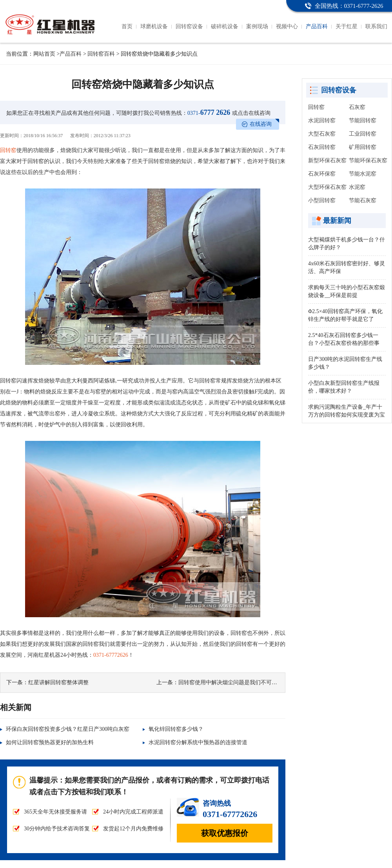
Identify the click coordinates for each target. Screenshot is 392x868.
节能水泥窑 (363, 174)
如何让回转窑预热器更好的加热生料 (50, 742)
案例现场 (257, 26)
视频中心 (287, 26)
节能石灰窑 (363, 200)
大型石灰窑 (322, 134)
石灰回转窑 (322, 147)
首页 (127, 26)
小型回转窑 (322, 200)
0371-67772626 (111, 655)
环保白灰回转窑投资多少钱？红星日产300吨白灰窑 (68, 729)
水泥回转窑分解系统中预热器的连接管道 (198, 742)
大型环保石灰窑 (327, 187)
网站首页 (44, 54)
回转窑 (8, 150)
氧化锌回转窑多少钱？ (176, 729)
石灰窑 (357, 107)
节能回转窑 (363, 121)
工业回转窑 (363, 134)
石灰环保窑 (322, 174)
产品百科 (317, 26)
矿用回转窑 (363, 147)
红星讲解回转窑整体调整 (58, 682)
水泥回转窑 (322, 121)
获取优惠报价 (225, 833)
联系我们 (376, 26)
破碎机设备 (225, 26)
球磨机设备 (154, 26)
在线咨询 (261, 124)
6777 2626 (209, 112)
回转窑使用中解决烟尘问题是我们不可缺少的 (233, 682)
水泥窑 (357, 187)
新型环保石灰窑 (327, 160)
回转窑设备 (189, 26)
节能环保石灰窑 (368, 160)
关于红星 (347, 26)
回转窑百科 (101, 54)
